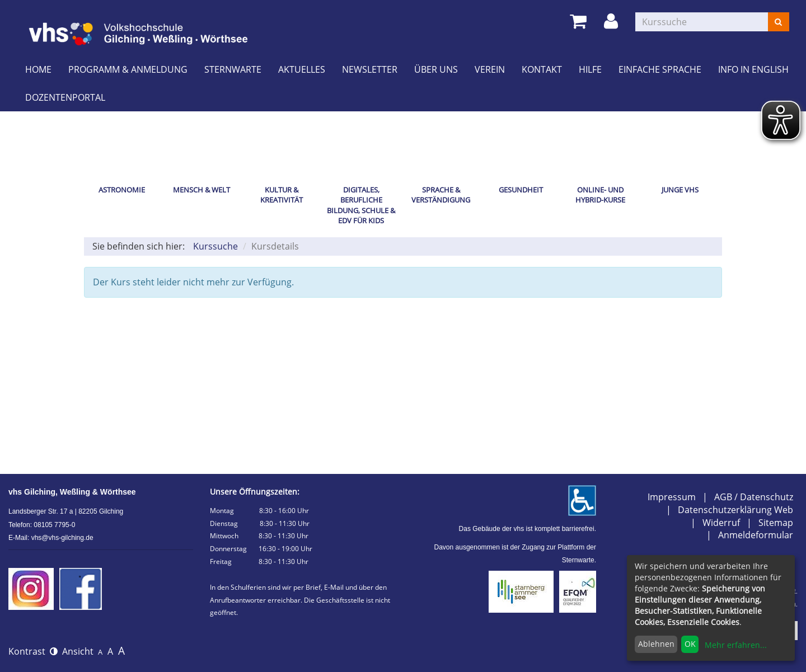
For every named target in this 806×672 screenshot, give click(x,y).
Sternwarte (233, 69)
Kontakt (542, 69)
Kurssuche (215, 246)
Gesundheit (521, 190)
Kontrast (33, 651)
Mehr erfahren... (736, 645)
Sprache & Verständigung (441, 195)
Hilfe (590, 69)
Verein (490, 69)
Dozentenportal (65, 97)
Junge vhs (680, 190)
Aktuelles (302, 69)
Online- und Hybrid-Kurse (600, 195)
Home (38, 69)
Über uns (436, 69)
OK (690, 644)
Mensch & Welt (201, 190)
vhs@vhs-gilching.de (62, 538)
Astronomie (122, 190)
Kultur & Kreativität (282, 195)
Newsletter (370, 69)
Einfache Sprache (660, 69)
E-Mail (334, 587)
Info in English (753, 69)
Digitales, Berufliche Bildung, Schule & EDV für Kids (361, 205)
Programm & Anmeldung (128, 69)
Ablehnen (656, 644)
